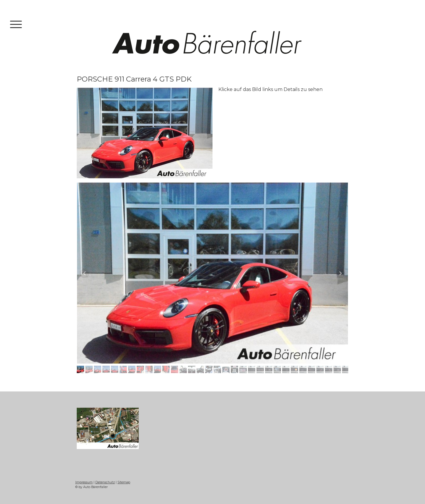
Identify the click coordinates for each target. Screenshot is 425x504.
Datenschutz (105, 482)
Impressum (84, 482)
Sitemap (124, 482)
